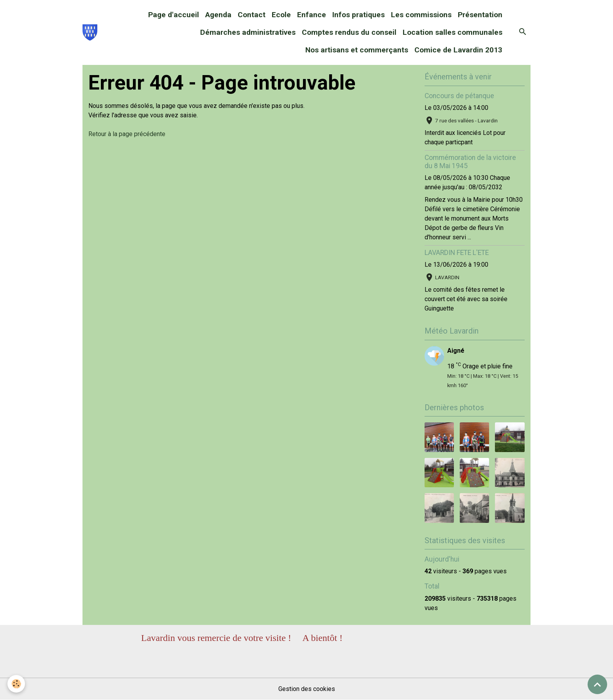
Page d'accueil (174, 15)
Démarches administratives (248, 32)
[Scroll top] (597, 684)
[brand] (90, 32)
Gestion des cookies (307, 689)
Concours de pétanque (459, 96)
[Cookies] (17, 684)
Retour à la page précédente (127, 134)
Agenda (218, 15)
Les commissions (421, 15)
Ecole (281, 15)
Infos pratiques (358, 15)
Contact (252, 15)
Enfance (312, 15)
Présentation (480, 15)
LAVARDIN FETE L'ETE (457, 253)
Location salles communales (453, 32)
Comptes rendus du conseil (349, 32)
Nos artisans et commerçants (357, 50)
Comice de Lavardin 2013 (458, 50)
